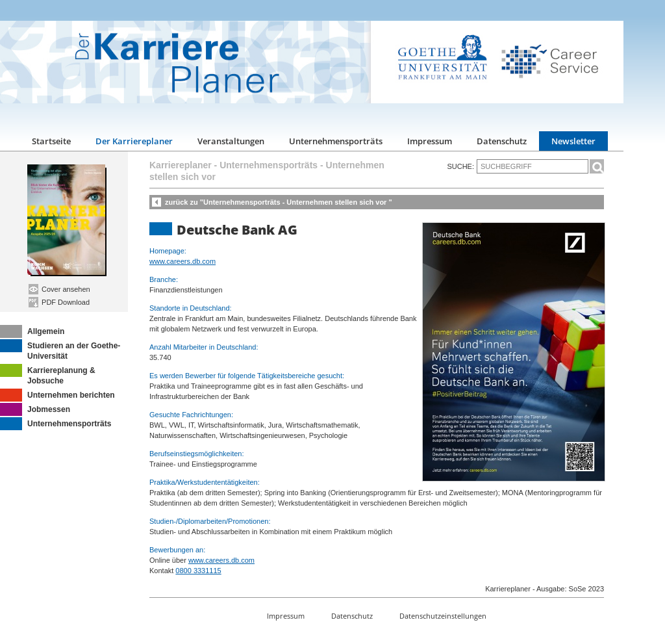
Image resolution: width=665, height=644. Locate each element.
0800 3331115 (198, 571)
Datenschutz (502, 141)
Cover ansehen (59, 289)
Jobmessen (35, 409)
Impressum (430, 141)
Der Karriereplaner (134, 141)
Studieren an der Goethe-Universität (60, 350)
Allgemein (32, 331)
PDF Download (59, 302)
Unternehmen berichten (57, 395)
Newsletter (573, 141)
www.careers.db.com (182, 261)
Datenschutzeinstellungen (443, 616)
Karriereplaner (181, 165)
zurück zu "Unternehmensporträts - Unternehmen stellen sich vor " (279, 202)
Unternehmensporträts (336, 141)
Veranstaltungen (231, 141)
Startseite (51, 141)
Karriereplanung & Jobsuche (48, 375)
